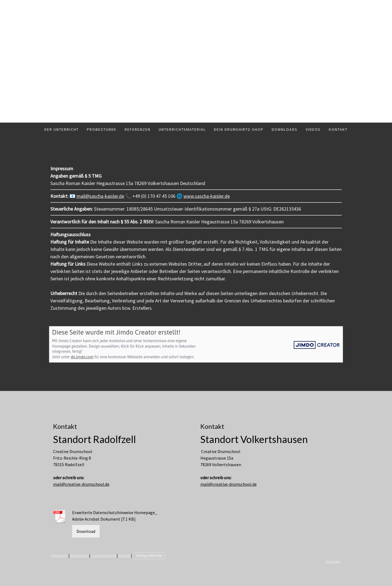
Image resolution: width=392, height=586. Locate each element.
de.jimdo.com (82, 357)
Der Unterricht (62, 129)
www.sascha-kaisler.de (207, 196)
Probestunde (102, 129)
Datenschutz (79, 555)
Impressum (60, 555)
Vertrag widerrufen (149, 555)
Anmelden (333, 561)
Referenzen (138, 129)
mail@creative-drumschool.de (81, 484)
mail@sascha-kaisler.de (100, 196)
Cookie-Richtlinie (103, 555)
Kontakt (338, 129)
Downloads (285, 129)
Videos (313, 129)
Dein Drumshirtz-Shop (239, 129)
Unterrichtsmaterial (182, 129)
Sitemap (124, 555)
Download (86, 531)
